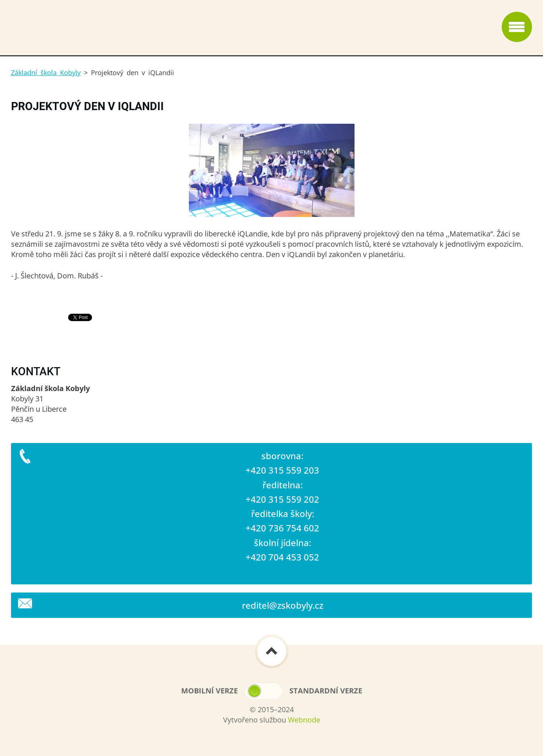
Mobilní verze (209, 691)
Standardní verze (326, 691)
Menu (517, 27)
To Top (272, 651)
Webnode (304, 720)
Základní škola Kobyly (46, 73)
